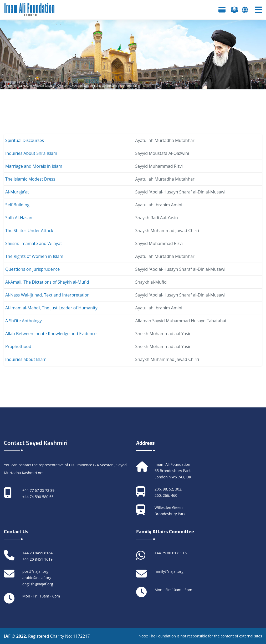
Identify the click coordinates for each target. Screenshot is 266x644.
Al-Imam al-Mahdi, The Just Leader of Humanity (51, 308)
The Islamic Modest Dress (30, 179)
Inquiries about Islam (26, 359)
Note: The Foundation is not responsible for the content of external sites (200, 636)
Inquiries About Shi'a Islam (31, 153)
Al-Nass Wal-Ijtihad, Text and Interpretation (47, 295)
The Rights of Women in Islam (34, 256)
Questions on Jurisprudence (32, 269)
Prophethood (18, 346)
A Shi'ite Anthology (24, 321)
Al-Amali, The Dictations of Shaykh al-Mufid (47, 282)
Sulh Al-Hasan (19, 218)
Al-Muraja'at (17, 192)
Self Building (17, 205)
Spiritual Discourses (25, 140)
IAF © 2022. (16, 636)
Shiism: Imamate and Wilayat (34, 243)
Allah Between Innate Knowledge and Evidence (51, 334)
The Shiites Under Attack (29, 231)
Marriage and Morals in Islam (34, 166)
